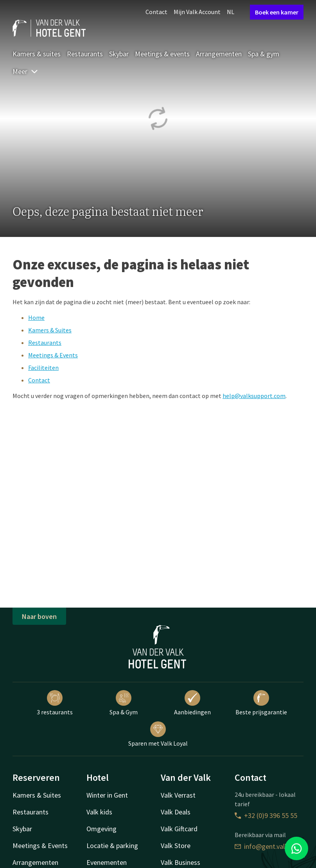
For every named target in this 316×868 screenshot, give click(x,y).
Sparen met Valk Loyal (158, 734)
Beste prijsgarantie (261, 703)
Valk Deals (176, 812)
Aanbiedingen (192, 703)
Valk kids (99, 812)
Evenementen (107, 862)
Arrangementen (219, 54)
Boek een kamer (277, 12)
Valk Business (180, 862)
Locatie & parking (112, 846)
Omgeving (101, 829)
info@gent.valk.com (269, 846)
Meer (25, 71)
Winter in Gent (107, 795)
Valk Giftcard (179, 829)
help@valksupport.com (254, 396)
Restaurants (85, 54)
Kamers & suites (37, 54)
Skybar (119, 54)
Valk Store (176, 846)
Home (36, 317)
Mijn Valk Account (197, 12)
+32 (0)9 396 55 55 (266, 815)
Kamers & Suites (50, 330)
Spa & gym (264, 54)
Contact (156, 12)
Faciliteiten (43, 368)
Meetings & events (162, 54)
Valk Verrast (178, 795)
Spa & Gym (124, 703)
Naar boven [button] (39, 616)
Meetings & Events (53, 355)
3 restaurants (55, 703)
